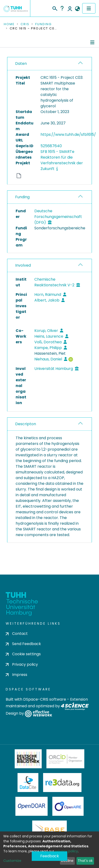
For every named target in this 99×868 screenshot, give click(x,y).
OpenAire (68, 806)
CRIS (25, 24)
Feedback (50, 856)
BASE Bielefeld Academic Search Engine (49, 830)
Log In (70, 8)
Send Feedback (23, 644)
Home (9, 24)
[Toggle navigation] (89, 8)
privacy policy (67, 851)
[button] (77, 9)
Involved (23, 265)
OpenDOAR (31, 806)
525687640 (51, 146)
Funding (43, 24)
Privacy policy (22, 664)
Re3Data (62, 783)
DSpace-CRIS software (45, 699)
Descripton (26, 424)
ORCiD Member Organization (65, 759)
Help (62, 8)
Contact (17, 634)
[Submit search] (55, 8)
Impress (16, 675)
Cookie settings (23, 654)
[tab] (49, 64)
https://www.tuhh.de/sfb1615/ (68, 134)
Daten (21, 64)
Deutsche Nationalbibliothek (28, 759)
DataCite (28, 783)
